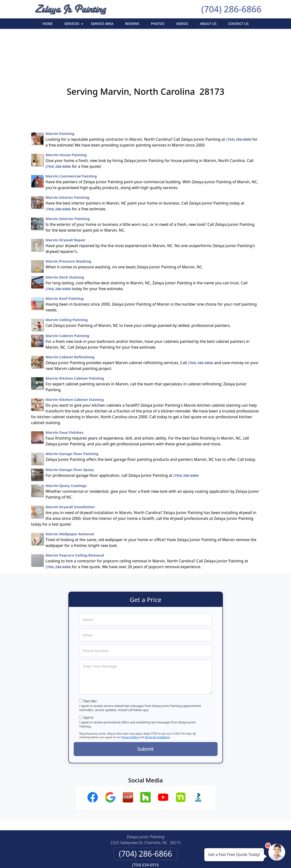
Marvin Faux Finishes (65, 395)
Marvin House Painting (66, 117)
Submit (146, 711)
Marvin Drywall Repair (66, 202)
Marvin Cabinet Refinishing (70, 319)
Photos (158, 24)
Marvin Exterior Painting (68, 181)
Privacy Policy (130, 700)
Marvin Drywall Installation (70, 469)
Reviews (132, 24)
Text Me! (90, 664)
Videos (182, 24)
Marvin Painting (60, 96)
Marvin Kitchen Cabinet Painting (75, 341)
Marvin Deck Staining (65, 240)
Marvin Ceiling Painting (67, 282)
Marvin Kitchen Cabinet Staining (75, 362)
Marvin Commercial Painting (71, 139)
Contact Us (238, 24)
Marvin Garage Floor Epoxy (70, 432)
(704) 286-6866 (231, 9)
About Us (208, 24)
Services (74, 25)
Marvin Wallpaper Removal (70, 496)
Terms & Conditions (157, 700)
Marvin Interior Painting (68, 160)
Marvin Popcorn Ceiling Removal (75, 518)
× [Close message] (262, 850)
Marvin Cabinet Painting (67, 298)
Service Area (102, 24)
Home (48, 24)
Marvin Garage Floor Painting (72, 416)
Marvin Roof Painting (65, 261)
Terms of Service (182, 858)
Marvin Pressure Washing (68, 224)
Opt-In (89, 680)
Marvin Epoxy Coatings (66, 448)
